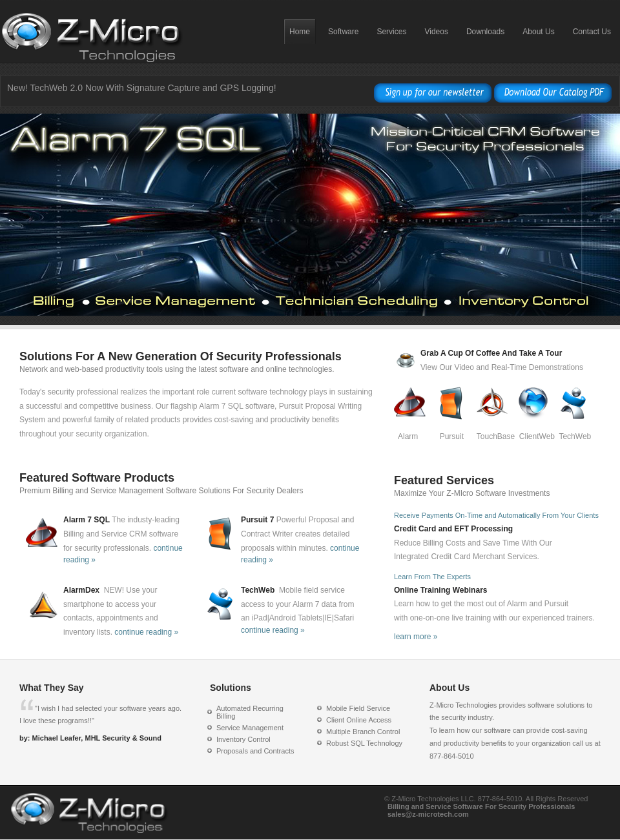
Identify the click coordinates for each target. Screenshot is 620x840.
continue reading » (146, 632)
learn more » (416, 637)
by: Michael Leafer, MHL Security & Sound (90, 738)
